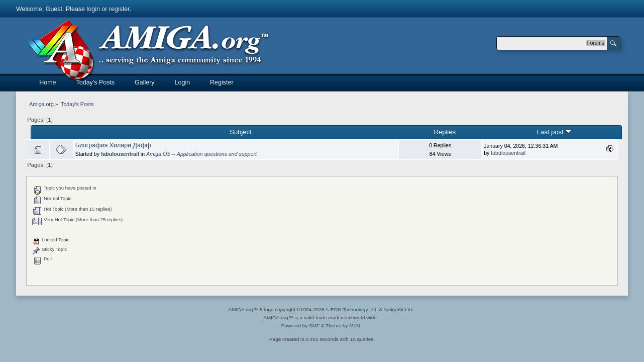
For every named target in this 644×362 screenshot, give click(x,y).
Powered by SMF (300, 326)
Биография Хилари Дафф (113, 145)
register (119, 9)
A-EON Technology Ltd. (352, 309)
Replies (444, 132)
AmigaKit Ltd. (398, 309)
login (93, 9)
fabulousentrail (120, 154)
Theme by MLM (343, 326)
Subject (240, 132)
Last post (554, 132)
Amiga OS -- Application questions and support (201, 154)
